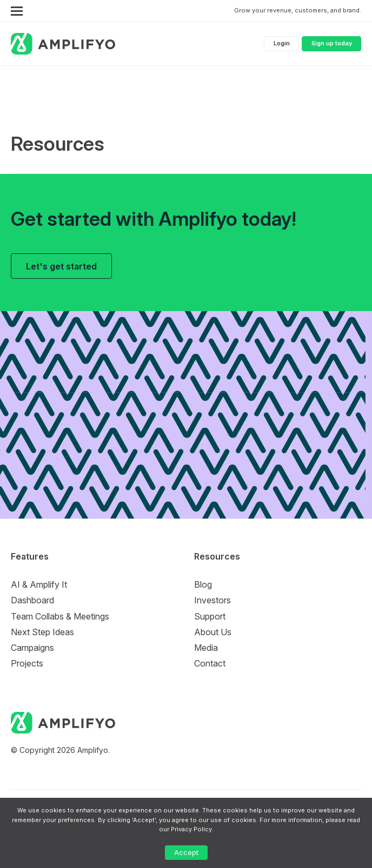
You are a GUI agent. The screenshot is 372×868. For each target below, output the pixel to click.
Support (210, 616)
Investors (212, 600)
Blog (203, 584)
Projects (27, 663)
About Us (213, 632)
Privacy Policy (191, 829)
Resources (217, 556)
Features (30, 556)
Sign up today (332, 43)
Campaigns (32, 648)
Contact (210, 663)
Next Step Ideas (42, 632)
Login (282, 43)
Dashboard (32, 600)
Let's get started (61, 266)
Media (206, 648)
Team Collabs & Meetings (60, 616)
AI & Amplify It (39, 584)
